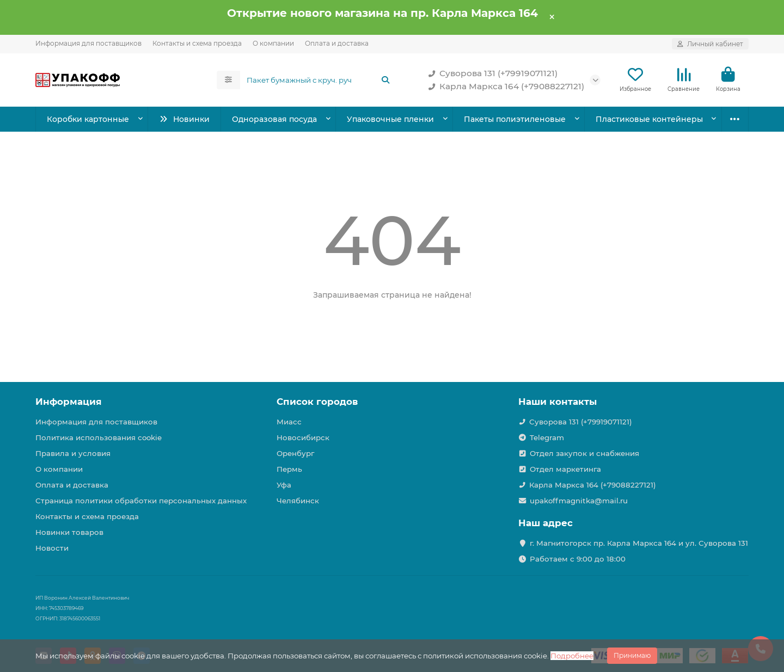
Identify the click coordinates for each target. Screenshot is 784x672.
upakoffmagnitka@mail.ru (579, 501)
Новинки (184, 119)
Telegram (547, 437)
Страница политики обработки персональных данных (141, 501)
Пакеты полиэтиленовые (515, 119)
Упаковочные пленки (390, 119)
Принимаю (632, 655)
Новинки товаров (69, 532)
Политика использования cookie (99, 437)
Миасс (289, 422)
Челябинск (298, 501)
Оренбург (295, 453)
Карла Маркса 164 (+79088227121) (504, 87)
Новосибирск (303, 437)
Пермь (289, 469)
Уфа (284, 485)
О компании (273, 43)
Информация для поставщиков (88, 43)
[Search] (319, 80)
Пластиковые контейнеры (649, 119)
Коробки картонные (88, 119)
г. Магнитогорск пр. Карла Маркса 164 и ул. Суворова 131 (639, 543)
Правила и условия (73, 453)
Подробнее (572, 656)
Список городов (317, 402)
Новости (52, 548)
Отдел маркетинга (565, 469)
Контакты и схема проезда (197, 43)
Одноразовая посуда (274, 119)
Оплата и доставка (337, 43)
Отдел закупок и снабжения (584, 453)
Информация (69, 402)
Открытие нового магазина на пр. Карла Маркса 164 (382, 13)
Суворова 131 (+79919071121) (491, 73)
